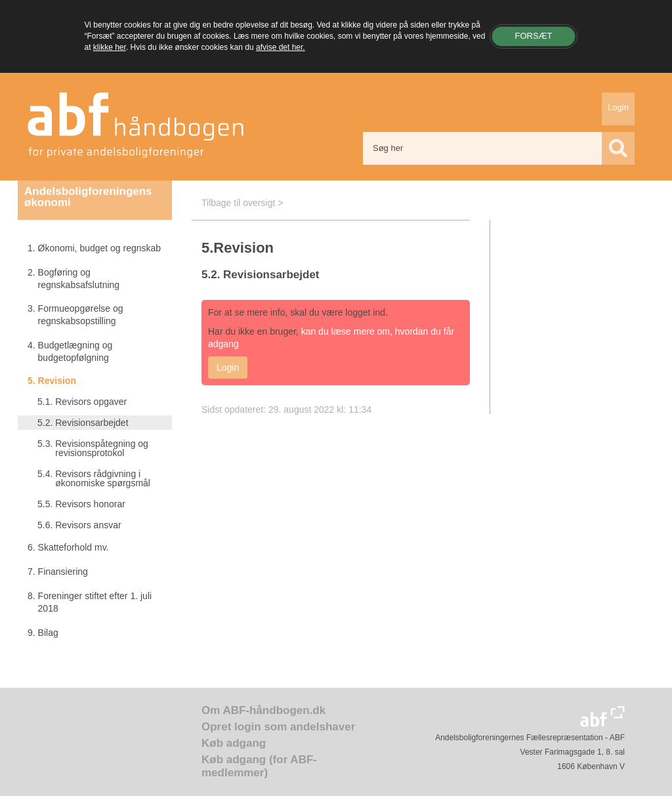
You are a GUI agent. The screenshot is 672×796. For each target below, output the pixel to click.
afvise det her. (281, 47)
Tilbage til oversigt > (242, 203)
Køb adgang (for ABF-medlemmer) (259, 766)
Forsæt (533, 35)
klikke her (110, 47)
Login (618, 107)
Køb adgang (234, 743)
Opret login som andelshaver (278, 727)
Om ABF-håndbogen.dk (263, 710)
